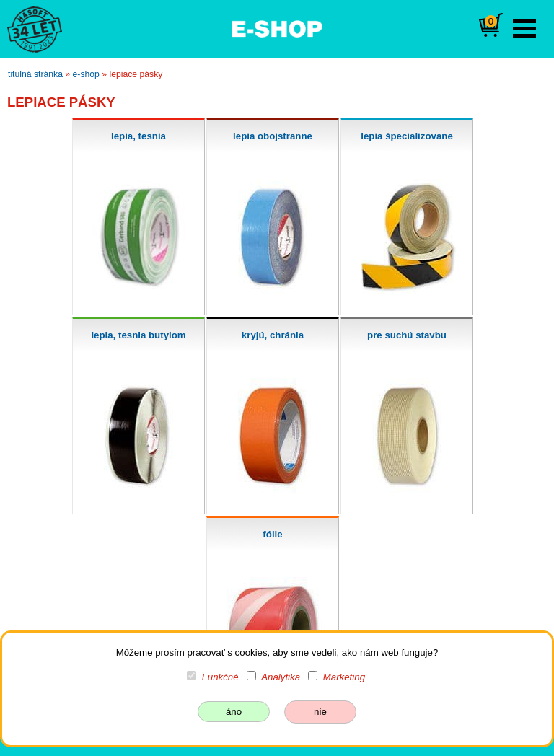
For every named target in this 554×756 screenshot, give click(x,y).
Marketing (344, 677)
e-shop (86, 74)
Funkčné (220, 677)
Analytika (281, 677)
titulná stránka (35, 74)
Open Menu (524, 28)
